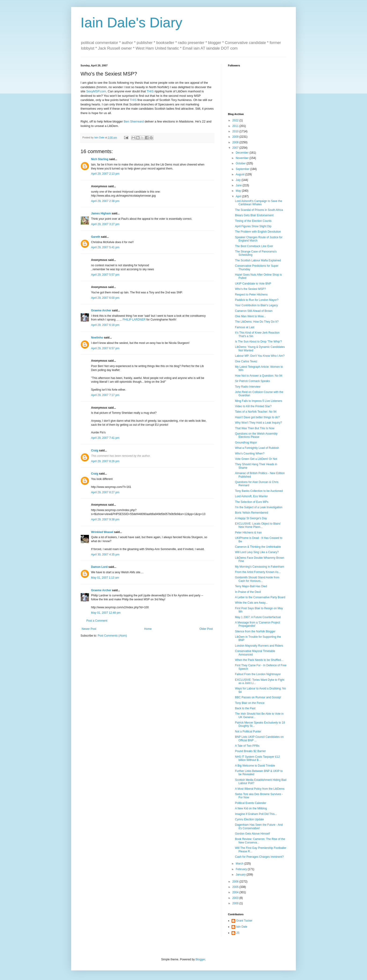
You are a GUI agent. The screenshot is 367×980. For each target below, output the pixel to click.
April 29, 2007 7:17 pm (105, 395)
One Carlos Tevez (246, 361)
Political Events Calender (251, 803)
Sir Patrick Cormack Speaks (252, 381)
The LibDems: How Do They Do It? (257, 322)
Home (148, 629)
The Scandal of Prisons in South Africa (259, 210)
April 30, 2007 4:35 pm (105, 555)
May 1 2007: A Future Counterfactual (258, 617)
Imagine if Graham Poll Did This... (256, 814)
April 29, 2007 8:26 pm (105, 461)
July (239, 180)
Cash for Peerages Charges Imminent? (259, 857)
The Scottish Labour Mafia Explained (258, 260)
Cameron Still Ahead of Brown (254, 311)
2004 (236, 892)
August (240, 174)
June (239, 185)
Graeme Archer (101, 310)
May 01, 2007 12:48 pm (106, 613)
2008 (236, 142)
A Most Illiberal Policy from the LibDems (260, 789)
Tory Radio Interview (248, 387)
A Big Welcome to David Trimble (255, 766)
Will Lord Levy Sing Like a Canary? (257, 552)
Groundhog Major (246, 443)
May (239, 191)
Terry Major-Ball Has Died (251, 586)
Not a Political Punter (248, 731)
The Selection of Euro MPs (252, 502)
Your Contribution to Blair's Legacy (256, 305)
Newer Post (89, 629)
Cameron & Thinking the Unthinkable (258, 547)
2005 (236, 887)
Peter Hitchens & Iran (248, 533)
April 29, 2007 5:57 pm (105, 275)
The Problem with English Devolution (258, 232)
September (243, 169)
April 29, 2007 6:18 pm (105, 325)
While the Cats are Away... (251, 603)
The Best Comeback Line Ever (254, 246)
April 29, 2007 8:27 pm (105, 492)
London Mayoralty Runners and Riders (259, 646)
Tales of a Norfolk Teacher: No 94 (256, 412)
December (243, 153)
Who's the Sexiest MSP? (250, 289)
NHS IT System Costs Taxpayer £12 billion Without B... (257, 758)
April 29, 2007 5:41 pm (105, 247)
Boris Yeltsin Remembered (251, 513)
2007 (236, 148)
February (242, 869)
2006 (236, 882)
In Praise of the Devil (248, 592)
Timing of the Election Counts (253, 221)
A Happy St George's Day (251, 518)
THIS (150, 91)
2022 (236, 120)
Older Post (206, 629)
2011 (236, 126)
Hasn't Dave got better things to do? (257, 417)
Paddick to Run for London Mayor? (257, 300)
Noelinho (97, 338)
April (239, 196)
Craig (95, 450)
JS (238, 933)
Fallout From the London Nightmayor (258, 674)
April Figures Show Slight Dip (253, 226)
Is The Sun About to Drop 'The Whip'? (258, 342)
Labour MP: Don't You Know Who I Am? (260, 356)
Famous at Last (245, 327)
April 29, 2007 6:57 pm (105, 348)
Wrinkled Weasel (102, 532)
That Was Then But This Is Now (255, 428)
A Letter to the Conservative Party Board (260, 597)
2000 (236, 903)
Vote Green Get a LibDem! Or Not (256, 459)
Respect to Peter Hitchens (251, 295)
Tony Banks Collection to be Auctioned (259, 491)
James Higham (101, 213)
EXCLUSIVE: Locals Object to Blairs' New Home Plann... (258, 525)
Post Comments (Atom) (112, 636)
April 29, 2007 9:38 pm (105, 519)
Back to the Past (245, 708)
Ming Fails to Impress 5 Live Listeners (259, 401)
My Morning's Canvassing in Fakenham (260, 567)
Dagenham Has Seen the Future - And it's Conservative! (259, 826)
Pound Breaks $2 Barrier (250, 751)
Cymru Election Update (249, 819)
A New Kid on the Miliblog (251, 808)
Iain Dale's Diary (131, 23)
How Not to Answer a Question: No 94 (259, 376)
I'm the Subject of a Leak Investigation (259, 507)
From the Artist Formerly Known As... (258, 572)
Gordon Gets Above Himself (252, 834)
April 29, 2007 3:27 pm (105, 224)
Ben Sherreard (134, 121)
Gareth (96, 237)
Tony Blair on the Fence (250, 703)
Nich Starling (100, 159)
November (243, 158)
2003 (236, 898)
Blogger (200, 959)
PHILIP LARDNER (134, 320)
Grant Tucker (244, 921)
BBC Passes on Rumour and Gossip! (258, 697)
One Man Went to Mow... (250, 316)
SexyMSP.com (96, 91)
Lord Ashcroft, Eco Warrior (251, 496)
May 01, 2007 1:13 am (105, 578)
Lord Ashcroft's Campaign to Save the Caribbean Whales (259, 203)
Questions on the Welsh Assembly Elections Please (256, 435)
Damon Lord (99, 567)
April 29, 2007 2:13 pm (105, 174)
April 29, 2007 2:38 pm (105, 201)
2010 (236, 131)
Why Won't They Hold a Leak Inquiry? (259, 423)
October (241, 163)
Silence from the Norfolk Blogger (255, 631)
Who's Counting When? (250, 454)
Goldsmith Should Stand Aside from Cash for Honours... (257, 579)
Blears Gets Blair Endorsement (254, 215)
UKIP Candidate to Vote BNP (253, 284)
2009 (236, 137)
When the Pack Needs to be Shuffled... (259, 660)
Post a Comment (97, 621)
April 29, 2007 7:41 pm (105, 438)
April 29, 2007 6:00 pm (105, 298)
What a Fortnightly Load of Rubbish (257, 448)
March (240, 864)
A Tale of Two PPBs (247, 746)
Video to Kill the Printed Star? (253, 406)
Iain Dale (242, 927)
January (241, 875)
